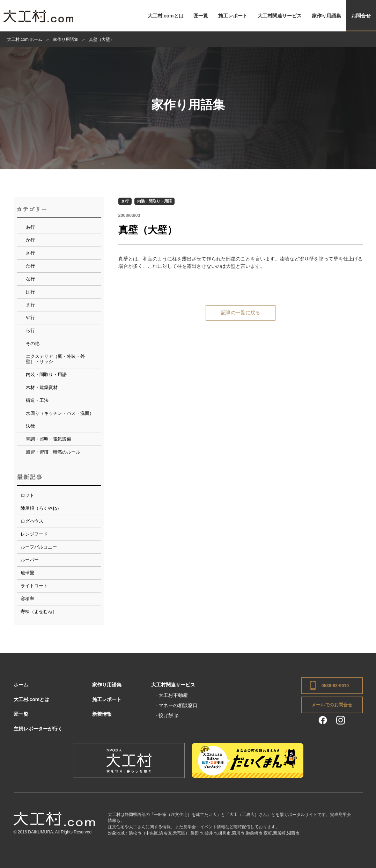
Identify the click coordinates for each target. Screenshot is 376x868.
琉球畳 (27, 573)
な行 (30, 279)
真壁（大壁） (148, 230)
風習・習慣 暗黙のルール (53, 452)
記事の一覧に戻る (241, 312)
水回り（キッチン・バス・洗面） (60, 413)
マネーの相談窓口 (178, 705)
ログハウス (32, 521)
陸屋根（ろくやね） (41, 508)
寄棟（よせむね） (39, 612)
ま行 (30, 305)
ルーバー (30, 560)
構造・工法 (37, 400)
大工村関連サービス (280, 16)
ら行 (30, 330)
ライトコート (34, 586)
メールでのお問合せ (332, 705)
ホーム (21, 685)
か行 (30, 240)
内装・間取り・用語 (154, 201)
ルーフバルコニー (39, 547)
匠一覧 (201, 16)
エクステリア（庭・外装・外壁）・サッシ (55, 359)
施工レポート (233, 16)
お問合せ (361, 16)
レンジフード (34, 534)
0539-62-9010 (335, 686)
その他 (33, 343)
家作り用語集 (326, 16)
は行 (30, 292)
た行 (30, 266)
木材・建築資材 (42, 387)
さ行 (125, 201)
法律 (30, 426)
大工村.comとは (166, 16)
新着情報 (102, 714)
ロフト (27, 495)
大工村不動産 (173, 695)
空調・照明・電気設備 (49, 439)
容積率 (27, 599)
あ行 (30, 227)
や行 (30, 318)
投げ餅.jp (168, 715)
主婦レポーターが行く (38, 729)
